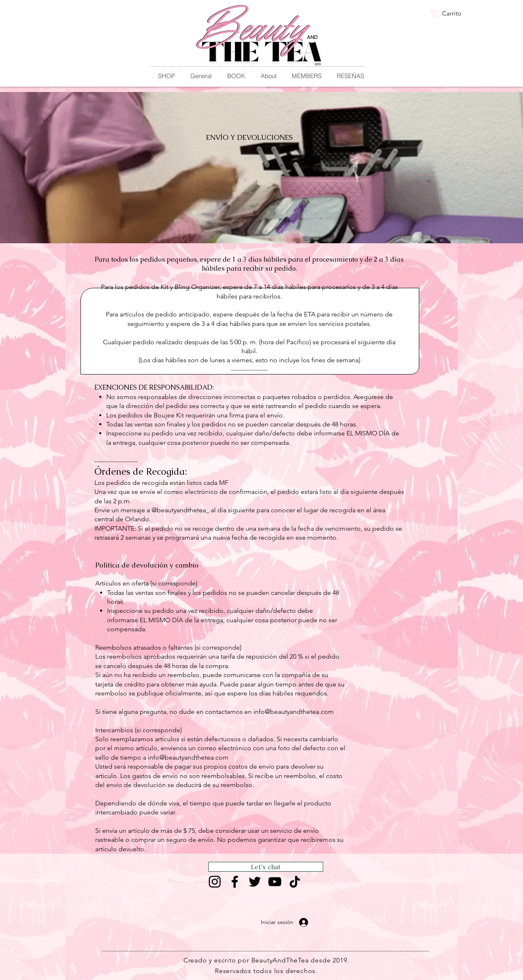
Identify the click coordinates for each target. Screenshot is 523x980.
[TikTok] (295, 882)
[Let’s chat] (266, 867)
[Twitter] (255, 882)
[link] (450, 13)
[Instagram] (215, 882)
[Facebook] (235, 882)
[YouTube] (275, 882)
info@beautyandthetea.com (294, 712)
